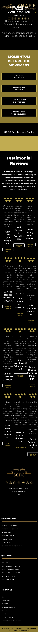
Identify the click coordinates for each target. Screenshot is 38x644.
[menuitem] (13, 526)
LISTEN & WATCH (8, 251)
